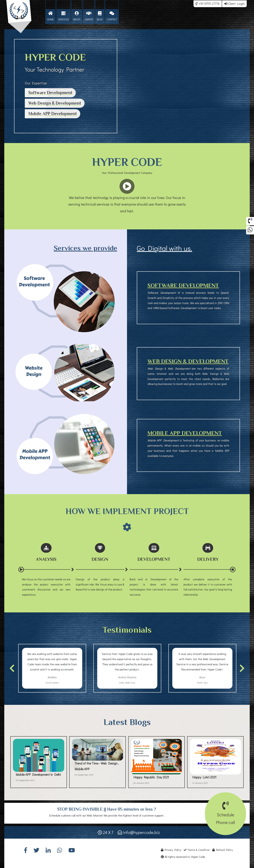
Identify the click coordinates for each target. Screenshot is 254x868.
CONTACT (112, 16)
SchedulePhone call (225, 815)
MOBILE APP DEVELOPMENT (185, 433)
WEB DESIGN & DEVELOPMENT (188, 361)
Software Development (50, 93)
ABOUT (77, 16)
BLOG (100, 16)
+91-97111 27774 (208, 4)
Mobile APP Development (53, 114)
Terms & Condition (197, 850)
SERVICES (63, 16)
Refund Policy (223, 850)
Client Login (234, 4)
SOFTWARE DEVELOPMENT (183, 285)
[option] (52, 668)
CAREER (89, 16)
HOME (50, 16)
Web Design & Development (55, 103)
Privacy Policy (171, 850)
